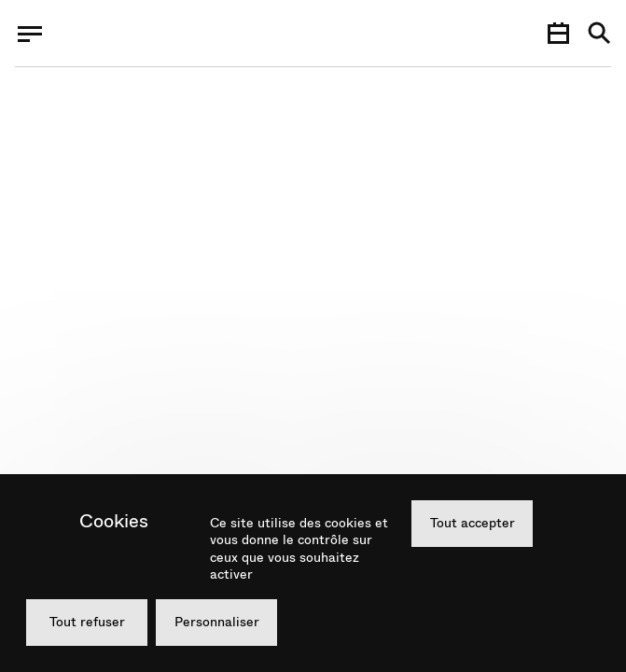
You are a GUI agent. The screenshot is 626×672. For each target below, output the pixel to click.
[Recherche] (599, 34)
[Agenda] (558, 34)
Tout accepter (473, 523)
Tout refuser (87, 622)
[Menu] (30, 34)
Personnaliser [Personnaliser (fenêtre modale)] (217, 622)
